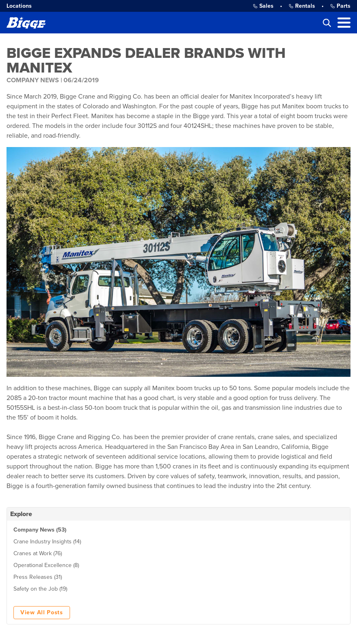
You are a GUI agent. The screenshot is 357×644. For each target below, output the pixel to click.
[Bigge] (26, 23)
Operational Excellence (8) (46, 565)
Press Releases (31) (38, 577)
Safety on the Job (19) (40, 589)
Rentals (302, 6)
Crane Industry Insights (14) (47, 542)
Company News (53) (40, 530)
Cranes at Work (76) (38, 553)
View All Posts (42, 612)
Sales (263, 6)
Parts (340, 6)
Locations (19, 6)
